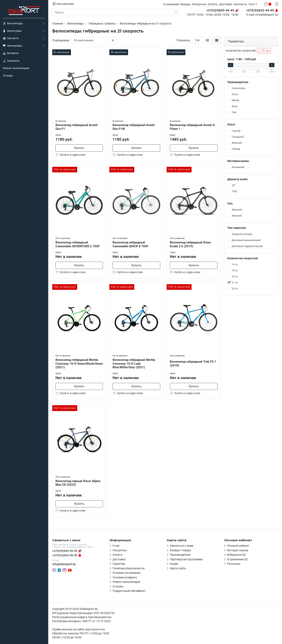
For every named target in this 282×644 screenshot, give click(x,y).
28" (234, 185)
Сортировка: (61, 40)
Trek (234, 112)
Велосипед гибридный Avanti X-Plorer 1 (193, 127)
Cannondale (238, 88)
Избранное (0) (236, 555)
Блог (252, 4)
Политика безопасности (129, 568)
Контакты (240, 4)
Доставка (226, 4)
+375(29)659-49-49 (65, 551)
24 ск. (235, 289)
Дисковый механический (246, 240)
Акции (174, 564)
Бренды (185, 4)
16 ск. (235, 265)
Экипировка (13, 46)
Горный (236, 131)
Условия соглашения (126, 573)
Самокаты (11, 61)
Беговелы (11, 53)
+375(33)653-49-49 (65, 555)
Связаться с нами (182, 546)
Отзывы (8, 76)
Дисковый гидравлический (247, 246)
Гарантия (119, 564)
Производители (180, 555)
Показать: (184, 40)
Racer (235, 106)
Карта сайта (178, 568)
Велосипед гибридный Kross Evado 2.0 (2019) (190, 244)
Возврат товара (180, 550)
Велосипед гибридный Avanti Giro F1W (134, 127)
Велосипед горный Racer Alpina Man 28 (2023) (78, 483)
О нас (116, 546)
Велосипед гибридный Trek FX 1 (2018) (193, 364)
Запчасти (11, 38)
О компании (171, 4)
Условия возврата (125, 577)
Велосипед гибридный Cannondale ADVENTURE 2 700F (78, 244)
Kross (235, 94)
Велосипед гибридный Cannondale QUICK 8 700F (130, 244)
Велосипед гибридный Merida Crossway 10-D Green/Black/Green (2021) (79, 364)
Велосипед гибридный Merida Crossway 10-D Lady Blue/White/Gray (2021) (134, 364)
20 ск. (235, 277)
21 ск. (264, 51)
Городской (238, 137)
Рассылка (234, 564)
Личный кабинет (238, 546)
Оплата (213, 4)
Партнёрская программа (186, 559)
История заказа (238, 550)
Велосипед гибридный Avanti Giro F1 (76, 127)
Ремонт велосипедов (16, 68)
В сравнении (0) (237, 559)
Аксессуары (12, 31)
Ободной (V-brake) (242, 234)
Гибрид (236, 149)
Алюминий (238, 167)
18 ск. (235, 271)
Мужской (237, 210)
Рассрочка (199, 4)
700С (235, 191)
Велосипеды (13, 23)
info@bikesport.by (267, 15)
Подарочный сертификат (129, 591)
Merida (235, 100)
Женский (237, 143)
